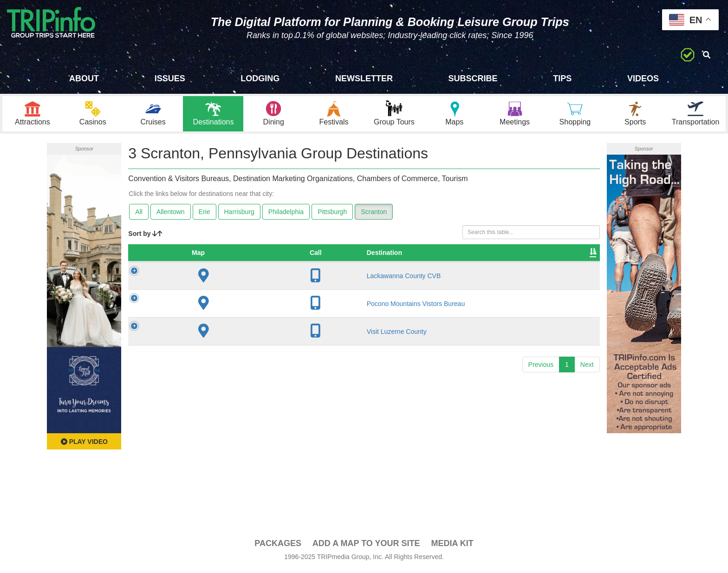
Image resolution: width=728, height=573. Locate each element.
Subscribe (473, 78)
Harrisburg (239, 214)
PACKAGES (278, 546)
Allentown (171, 214)
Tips (562, 78)
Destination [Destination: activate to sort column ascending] (201, 255)
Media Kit (452, 546)
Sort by (145, 236)
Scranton (374, 214)
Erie (205, 214)
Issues (170, 78)
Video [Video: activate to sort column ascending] (492, 255)
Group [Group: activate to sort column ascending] (571, 255)
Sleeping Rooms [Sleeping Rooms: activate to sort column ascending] (431, 255)
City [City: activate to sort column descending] (309, 255)
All (139, 214)
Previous (541, 367)
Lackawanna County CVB (221, 278)
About (84, 78)
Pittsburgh (332, 214)
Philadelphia (286, 214)
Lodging (260, 78)
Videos (643, 78)
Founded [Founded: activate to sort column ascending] (367, 255)
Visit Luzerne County (214, 334)
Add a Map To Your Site (366, 546)
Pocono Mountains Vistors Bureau (233, 306)
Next (587, 367)
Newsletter (364, 78)
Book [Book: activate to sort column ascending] (531, 255)
